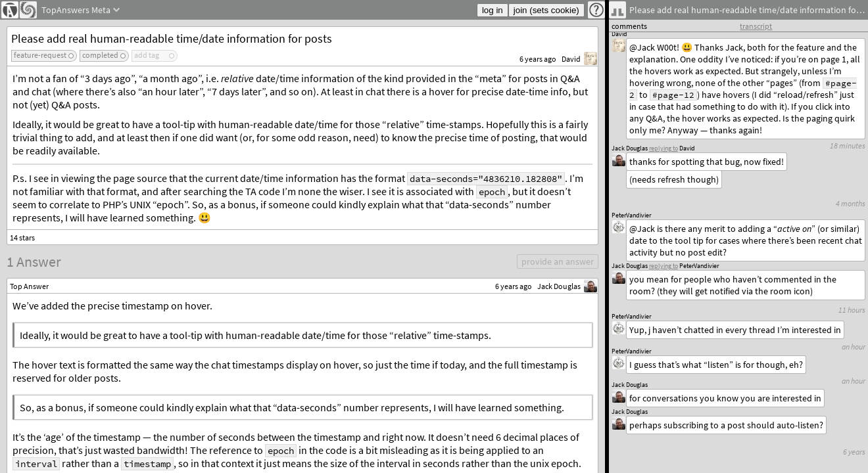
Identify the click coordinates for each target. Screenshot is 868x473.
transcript (756, 26)
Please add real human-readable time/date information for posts (172, 38)
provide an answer (558, 261)
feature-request (40, 55)
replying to (663, 266)
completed (100, 55)
